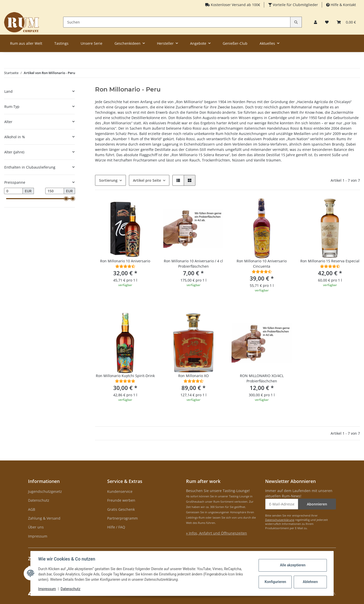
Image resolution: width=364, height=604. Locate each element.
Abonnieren (317, 504)
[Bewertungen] (125, 266)
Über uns (36, 527)
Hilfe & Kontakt (343, 5)
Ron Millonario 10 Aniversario (125, 261)
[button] (315, 22)
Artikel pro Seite (147, 180)
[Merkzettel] (327, 22)
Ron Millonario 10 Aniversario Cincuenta (262, 264)
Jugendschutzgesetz (45, 491)
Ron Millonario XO (194, 376)
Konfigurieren (275, 582)
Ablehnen (310, 582)
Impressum (38, 536)
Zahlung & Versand (44, 518)
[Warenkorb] (346, 22)
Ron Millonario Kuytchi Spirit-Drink (125, 376)
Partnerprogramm (122, 518)
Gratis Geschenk (121, 509)
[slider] (66, 199)
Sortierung (108, 180)
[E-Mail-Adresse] (282, 504)
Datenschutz (39, 500)
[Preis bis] (55, 191)
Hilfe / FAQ (116, 527)
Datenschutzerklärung (280, 520)
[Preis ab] (13, 191)
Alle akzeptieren (292, 565)
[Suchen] (177, 22)
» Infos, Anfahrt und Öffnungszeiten (217, 533)
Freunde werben (121, 500)
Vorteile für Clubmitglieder (295, 5)
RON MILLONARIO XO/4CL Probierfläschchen (262, 378)
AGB (32, 509)
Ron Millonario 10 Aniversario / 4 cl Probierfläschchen (193, 264)
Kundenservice (120, 491)
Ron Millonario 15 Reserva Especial (330, 261)
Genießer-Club (235, 43)
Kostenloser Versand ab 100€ (235, 5)
